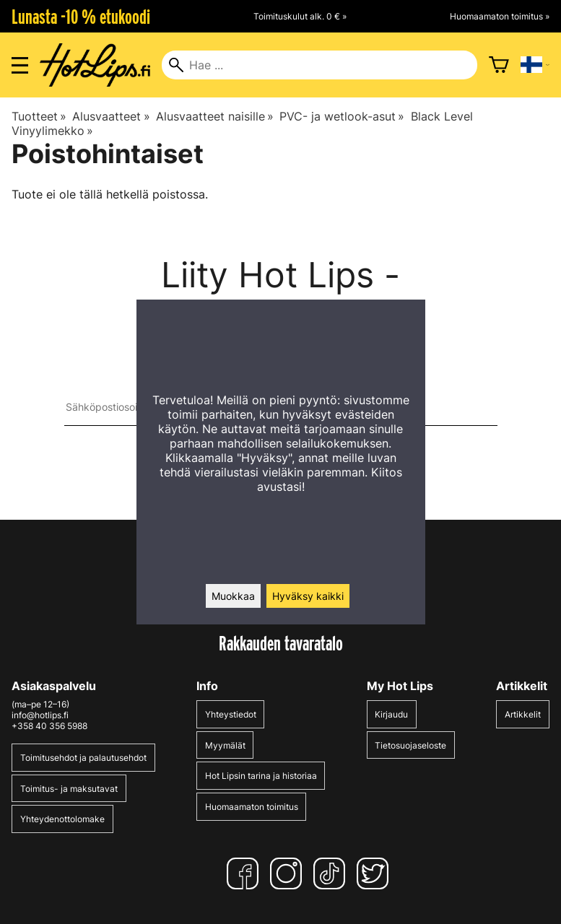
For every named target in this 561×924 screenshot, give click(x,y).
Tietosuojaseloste (410, 745)
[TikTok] (332, 873)
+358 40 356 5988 (49, 726)
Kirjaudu (391, 714)
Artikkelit (523, 714)
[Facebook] (245, 873)
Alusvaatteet (111, 116)
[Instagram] (289, 873)
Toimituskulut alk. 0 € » (300, 16)
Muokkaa (233, 596)
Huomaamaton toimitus (252, 807)
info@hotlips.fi (40, 715)
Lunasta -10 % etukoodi (81, 17)
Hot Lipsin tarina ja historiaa (261, 776)
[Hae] (319, 65)
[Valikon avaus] (20, 65)
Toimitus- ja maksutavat (69, 789)
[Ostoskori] (499, 65)
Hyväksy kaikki (308, 596)
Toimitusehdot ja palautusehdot (83, 758)
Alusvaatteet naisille (215, 116)
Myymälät (225, 745)
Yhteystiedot (231, 714)
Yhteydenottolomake (62, 819)
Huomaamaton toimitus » (500, 16)
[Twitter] (375, 873)
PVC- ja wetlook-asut (342, 116)
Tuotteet (39, 116)
